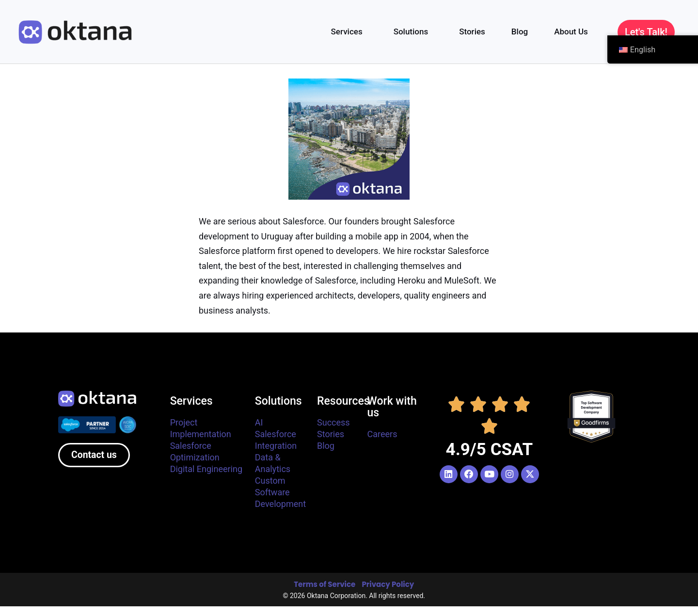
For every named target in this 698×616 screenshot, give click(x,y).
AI (259, 422)
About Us (573, 32)
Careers (382, 434)
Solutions (413, 32)
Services (349, 32)
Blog (520, 32)
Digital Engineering (206, 469)
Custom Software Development (280, 492)
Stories (472, 32)
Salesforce (276, 434)
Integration (276, 446)
